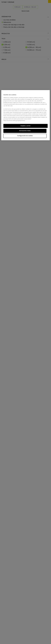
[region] (25, 115)
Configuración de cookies (25, 136)
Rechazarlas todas (25, 131)
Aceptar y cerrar (25, 126)
